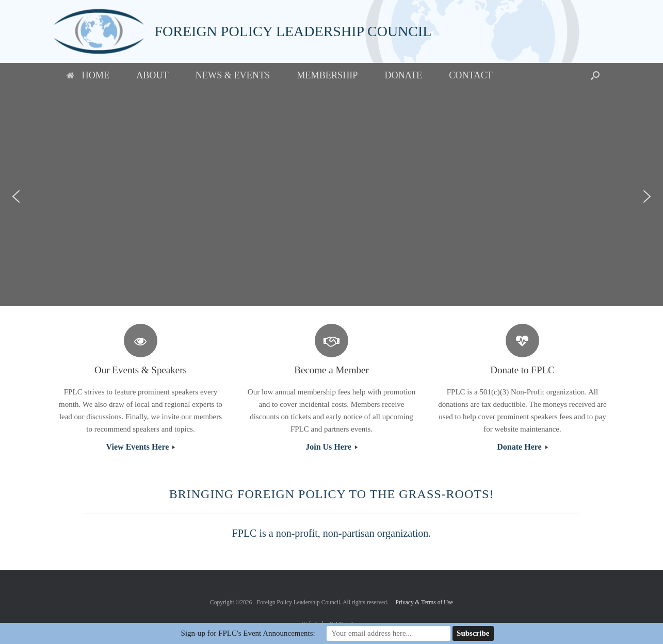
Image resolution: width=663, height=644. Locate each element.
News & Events (233, 75)
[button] (595, 75)
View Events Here (141, 447)
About (152, 75)
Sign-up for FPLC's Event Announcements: (248, 633)
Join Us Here (332, 447)
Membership (327, 75)
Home (88, 75)
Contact (471, 75)
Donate (403, 75)
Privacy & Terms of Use (424, 602)
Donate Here (522, 447)
